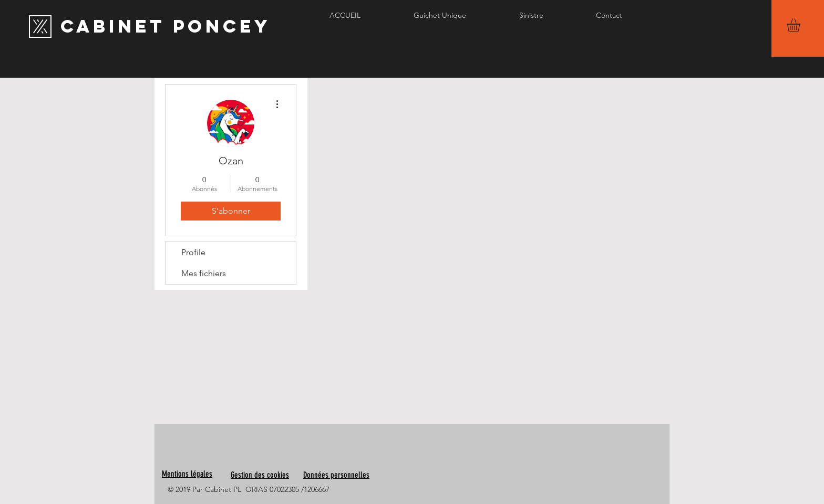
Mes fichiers (204, 273)
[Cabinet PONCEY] (166, 26)
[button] (801, 25)
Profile (193, 252)
